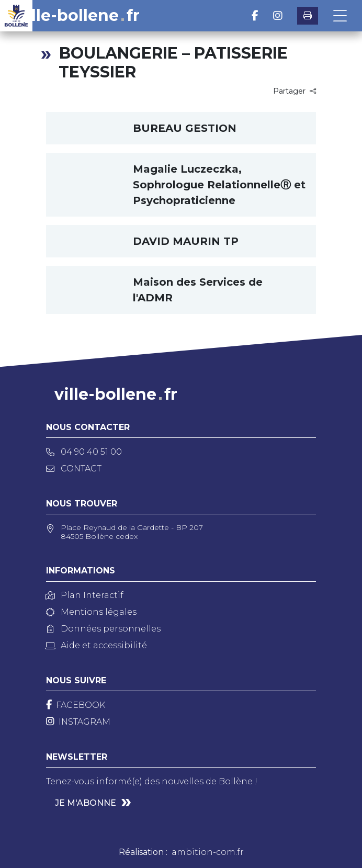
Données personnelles (103, 629)
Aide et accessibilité (97, 645)
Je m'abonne (86, 803)
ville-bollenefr (78, 16)
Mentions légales (91, 612)
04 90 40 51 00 (84, 452)
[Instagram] (78, 722)
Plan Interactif (85, 595)
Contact (74, 469)
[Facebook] (76, 705)
